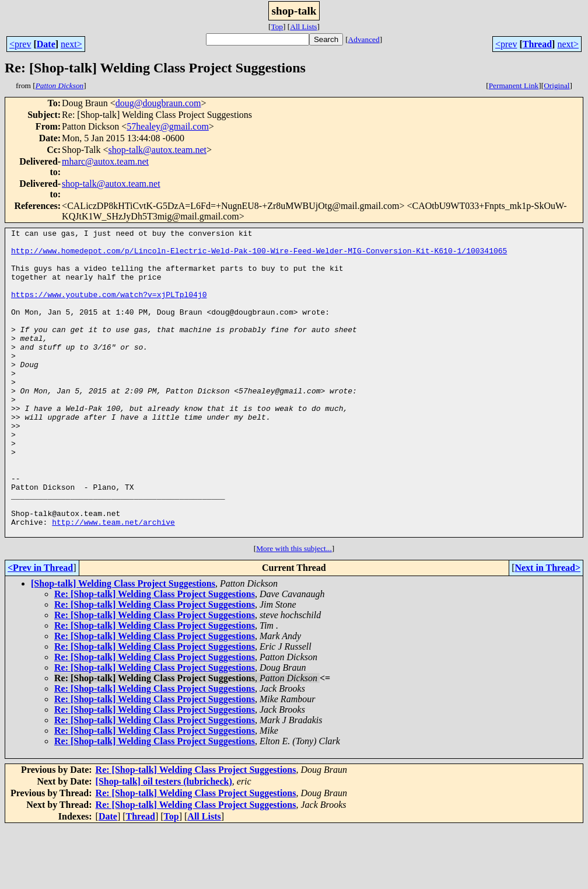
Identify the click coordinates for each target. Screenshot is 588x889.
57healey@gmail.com (167, 126)
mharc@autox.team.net (105, 161)
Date (46, 44)
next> (71, 44)
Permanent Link (514, 86)
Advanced (364, 39)
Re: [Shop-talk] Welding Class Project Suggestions (155, 655)
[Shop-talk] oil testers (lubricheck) (164, 843)
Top (277, 27)
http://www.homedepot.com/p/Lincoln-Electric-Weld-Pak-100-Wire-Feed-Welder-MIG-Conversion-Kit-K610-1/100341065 (259, 256)
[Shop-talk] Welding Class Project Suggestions (123, 645)
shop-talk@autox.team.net (157, 150)
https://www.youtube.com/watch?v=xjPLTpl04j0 (109, 308)
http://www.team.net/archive (113, 581)
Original (556, 86)
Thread (537, 44)
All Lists (303, 27)
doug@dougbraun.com (158, 103)
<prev (20, 44)
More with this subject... (294, 610)
